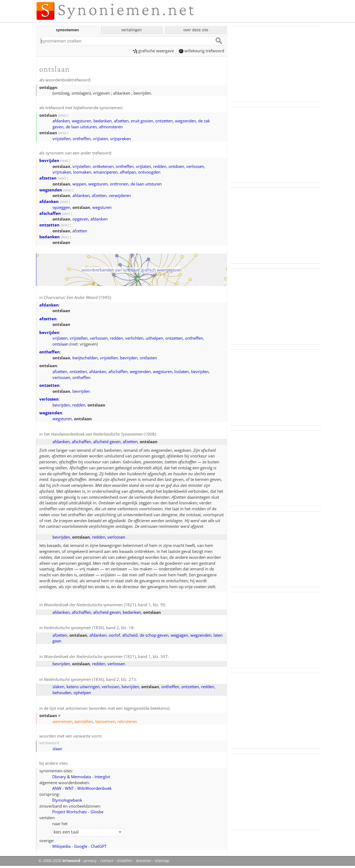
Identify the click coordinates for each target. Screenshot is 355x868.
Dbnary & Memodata (72, 777)
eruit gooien (142, 121)
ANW (57, 788)
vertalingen (132, 30)
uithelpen (154, 338)
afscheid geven (107, 442)
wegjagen (179, 635)
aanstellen (84, 721)
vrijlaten (100, 139)
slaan (57, 749)
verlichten (134, 338)
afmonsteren (111, 127)
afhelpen (128, 172)
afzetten (121, 121)
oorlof (114, 635)
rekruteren (127, 721)
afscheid (130, 635)
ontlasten (148, 358)
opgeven (80, 219)
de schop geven (154, 635)
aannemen (62, 721)
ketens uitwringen (83, 687)
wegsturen (82, 121)
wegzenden (185, 121)
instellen (125, 861)
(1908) (103, 434)
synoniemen (67, 30)
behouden (62, 693)
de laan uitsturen (81, 127)
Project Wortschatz (70, 812)
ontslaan (60, 344)
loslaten (182, 371)
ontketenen (103, 166)
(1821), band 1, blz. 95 (105, 605)
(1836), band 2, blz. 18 (89, 628)
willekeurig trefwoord (202, 51)
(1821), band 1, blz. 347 (106, 656)
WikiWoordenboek (94, 788)
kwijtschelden (85, 358)
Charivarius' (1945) (77, 297)
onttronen (119, 184)
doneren (144, 861)
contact (107, 861)
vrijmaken (62, 172)
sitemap (162, 861)
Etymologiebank (67, 800)
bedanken (103, 121)
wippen (79, 184)
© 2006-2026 (59, 861)
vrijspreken (120, 139)
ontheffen (82, 139)
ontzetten (164, 121)
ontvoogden (149, 172)
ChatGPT (99, 846)
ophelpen (82, 693)
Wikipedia (61, 846)
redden (160, 166)
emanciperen (106, 172)
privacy (90, 861)
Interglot (102, 777)
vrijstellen (61, 139)
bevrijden (49, 160)
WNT (69, 788)
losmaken (82, 172)
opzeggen (61, 207)
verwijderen (120, 195)
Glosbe (97, 812)
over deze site (196, 30)
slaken (58, 687)
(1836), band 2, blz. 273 (90, 679)
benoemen (105, 721)
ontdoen (176, 166)
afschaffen (50, 213)
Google (81, 846)
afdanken (61, 121)
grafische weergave (153, 51)
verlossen (195, 166)
